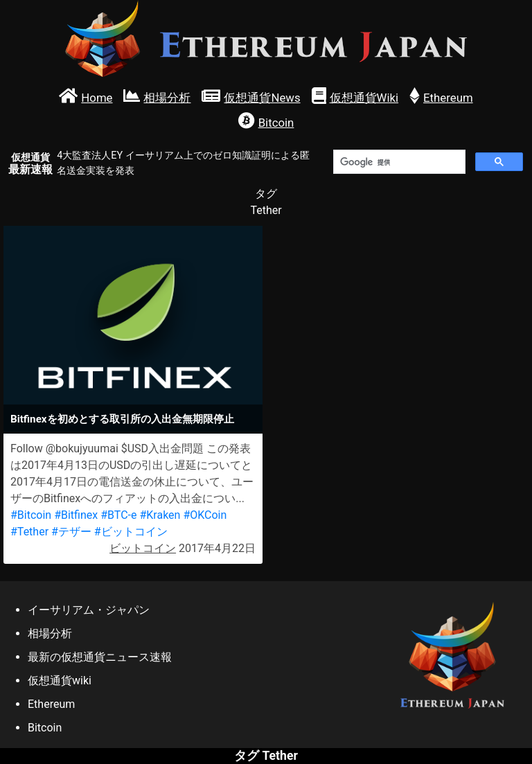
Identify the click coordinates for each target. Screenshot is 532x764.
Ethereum (51, 704)
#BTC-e (118, 515)
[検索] (398, 162)
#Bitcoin (31, 515)
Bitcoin (45, 728)
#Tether (29, 532)
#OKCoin (205, 515)
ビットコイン (143, 548)
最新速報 (30, 164)
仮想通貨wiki (60, 681)
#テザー (71, 532)
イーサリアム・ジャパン (89, 610)
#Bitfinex (76, 515)
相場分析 (50, 633)
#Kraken (160, 515)
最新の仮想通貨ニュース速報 (100, 657)
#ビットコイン (131, 532)
